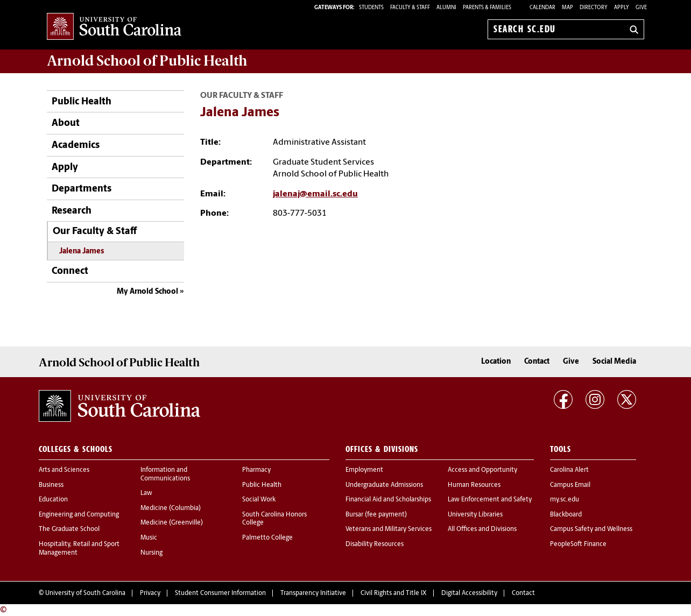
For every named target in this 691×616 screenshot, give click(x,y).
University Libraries (475, 515)
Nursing (151, 553)
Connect (70, 271)
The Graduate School (69, 529)
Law (146, 493)
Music (149, 538)
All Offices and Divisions (482, 529)
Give (641, 8)
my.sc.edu (565, 500)
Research (72, 211)
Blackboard (566, 515)
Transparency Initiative (313, 593)
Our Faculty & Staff (95, 232)
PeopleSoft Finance (578, 544)
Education (53, 500)
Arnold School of (147, 61)
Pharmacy (256, 470)
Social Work (259, 500)
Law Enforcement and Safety (490, 500)
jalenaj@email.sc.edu (315, 194)
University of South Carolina (85, 593)
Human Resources (474, 485)
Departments (82, 189)
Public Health (82, 102)
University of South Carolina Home (114, 27)
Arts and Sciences (64, 470)
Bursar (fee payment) (376, 515)
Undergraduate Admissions (384, 485)
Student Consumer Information (220, 593)
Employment (364, 470)
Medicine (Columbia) (171, 508)
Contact (537, 362)
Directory (594, 8)
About (66, 123)
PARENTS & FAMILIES (487, 8)
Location (496, 362)
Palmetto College (267, 538)
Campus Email (570, 485)
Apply (622, 8)
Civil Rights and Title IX (394, 593)
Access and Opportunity (482, 470)
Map (567, 8)
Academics (76, 146)
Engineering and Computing (79, 515)
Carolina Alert (569, 470)
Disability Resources (375, 544)
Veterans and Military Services (389, 529)
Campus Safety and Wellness (591, 529)
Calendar (542, 8)
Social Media (614, 362)
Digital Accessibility (469, 593)
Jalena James (82, 252)
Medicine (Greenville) (172, 523)
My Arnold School (147, 292)
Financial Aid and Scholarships (388, 500)
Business (51, 485)
